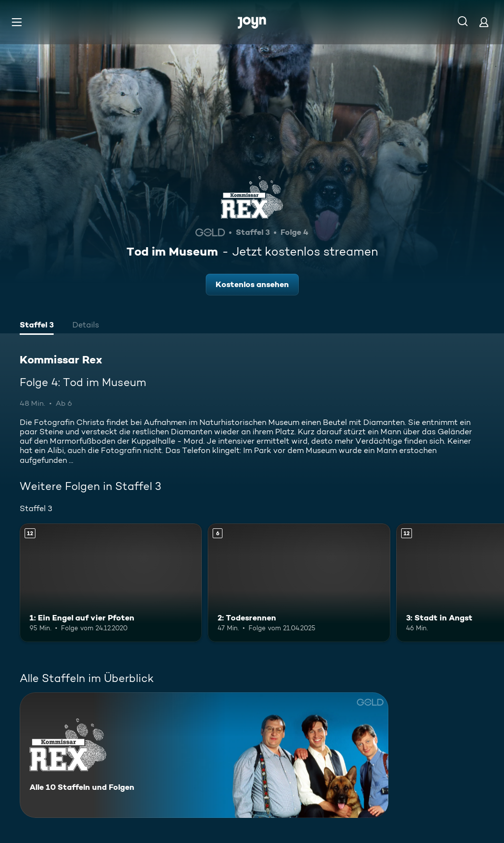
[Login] (484, 22)
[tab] (37, 326)
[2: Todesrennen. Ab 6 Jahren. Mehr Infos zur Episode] (299, 583)
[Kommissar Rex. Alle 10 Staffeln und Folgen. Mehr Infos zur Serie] (204, 755)
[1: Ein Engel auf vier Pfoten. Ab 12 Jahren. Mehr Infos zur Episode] (111, 583)
